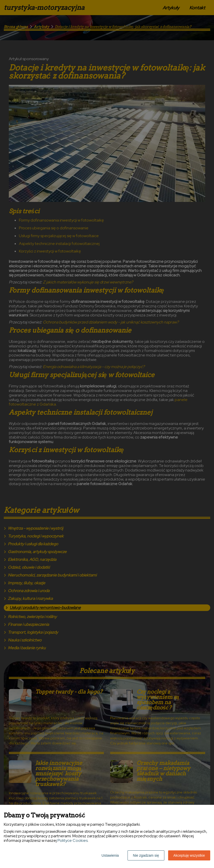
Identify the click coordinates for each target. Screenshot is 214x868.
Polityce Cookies (73, 840)
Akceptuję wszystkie (189, 855)
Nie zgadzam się (146, 855)
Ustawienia (110, 855)
